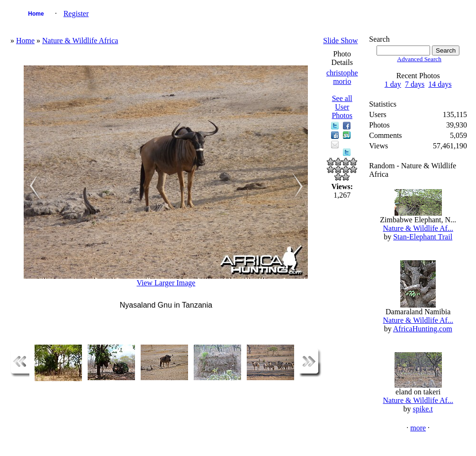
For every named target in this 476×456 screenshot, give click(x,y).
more (418, 428)
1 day (393, 84)
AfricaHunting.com (423, 329)
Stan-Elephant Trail (423, 237)
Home (36, 14)
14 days (440, 84)
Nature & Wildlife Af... (418, 228)
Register (76, 14)
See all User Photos (342, 107)
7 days (415, 84)
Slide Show (340, 41)
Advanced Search (419, 59)
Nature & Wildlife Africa (80, 41)
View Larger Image (166, 283)
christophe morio (342, 77)
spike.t (423, 409)
